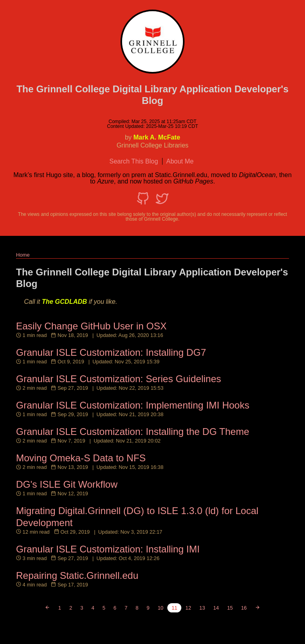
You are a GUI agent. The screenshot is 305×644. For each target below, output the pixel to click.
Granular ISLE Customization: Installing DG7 (111, 352)
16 (244, 608)
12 (188, 608)
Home (23, 255)
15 (230, 608)
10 (161, 608)
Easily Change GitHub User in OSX (91, 326)
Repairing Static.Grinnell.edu (77, 575)
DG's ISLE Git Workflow (67, 484)
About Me (180, 161)
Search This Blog (134, 161)
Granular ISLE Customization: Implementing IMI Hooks (133, 405)
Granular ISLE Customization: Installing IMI (108, 549)
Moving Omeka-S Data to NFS (81, 458)
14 (216, 608)
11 (175, 608)
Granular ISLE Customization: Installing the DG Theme (133, 432)
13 (202, 608)
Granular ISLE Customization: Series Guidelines (118, 379)
